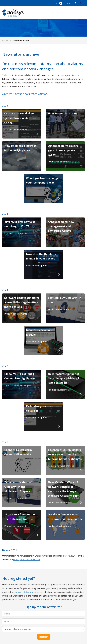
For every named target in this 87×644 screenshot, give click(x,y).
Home (5, 40)
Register (44, 637)
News (68, 3)
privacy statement (25, 592)
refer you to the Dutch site (27, 559)
